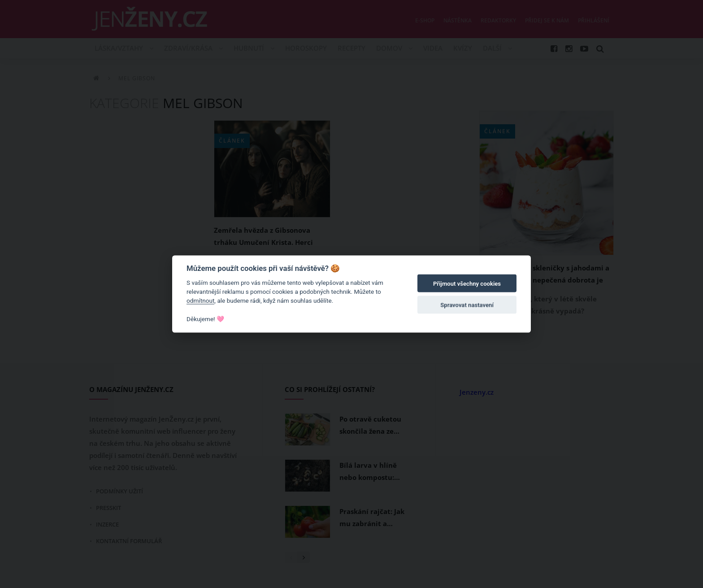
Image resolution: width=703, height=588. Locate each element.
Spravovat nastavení (467, 305)
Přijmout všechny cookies (467, 284)
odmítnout (200, 301)
